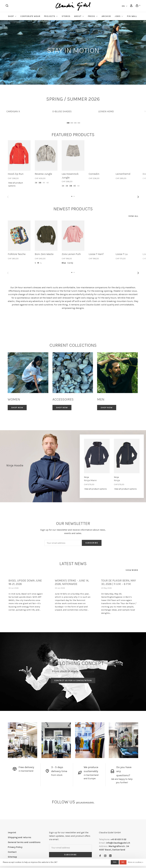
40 (44, 183)
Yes (115, 862)
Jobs (118, 16)
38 (40, 183)
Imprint (12, 832)
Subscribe (92, 543)
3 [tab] (75, 122)
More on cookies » (136, 862)
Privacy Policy (15, 847)
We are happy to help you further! (122, 781)
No (123, 862)
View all (133, 216)
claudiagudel (85, 803)
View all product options (16, 184)
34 (63, 186)
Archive (106, 16)
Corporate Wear (30, 16)
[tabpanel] (27, 110)
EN (123, 6)
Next (138, 197)
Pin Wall (132, 16)
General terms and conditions (24, 842)
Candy (70, 263)
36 (36, 183)
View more (132, 570)
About (78, 16)
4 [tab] (78, 122)
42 (48, 183)
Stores (66, 16)
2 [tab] (71, 122)
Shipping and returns (20, 837)
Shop (11, 16)
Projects (50, 16)
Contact (12, 852)
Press (92, 16)
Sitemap (12, 857)
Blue (64, 263)
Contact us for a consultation (73, 680)
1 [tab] (68, 122)
